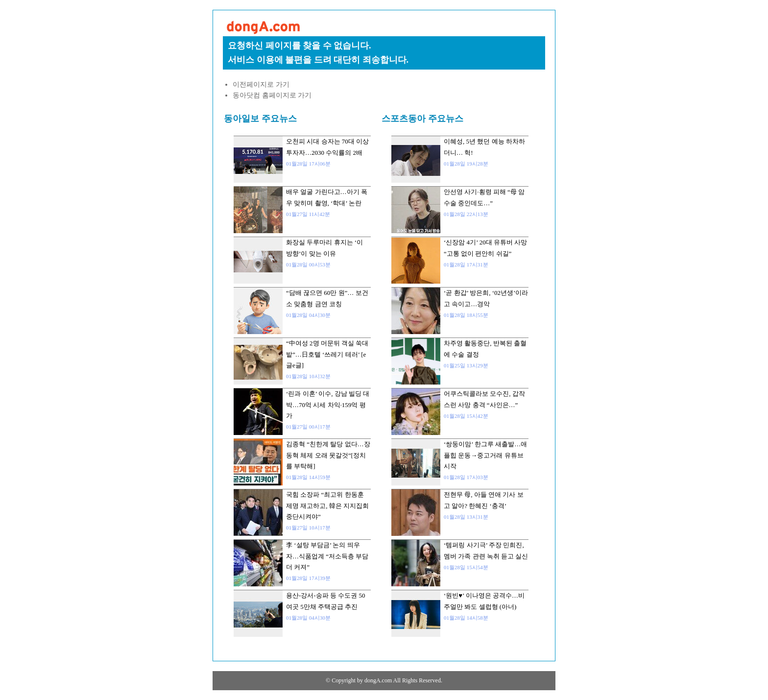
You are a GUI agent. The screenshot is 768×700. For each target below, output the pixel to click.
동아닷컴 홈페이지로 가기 (272, 95)
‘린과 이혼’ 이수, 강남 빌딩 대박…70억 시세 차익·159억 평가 (328, 405)
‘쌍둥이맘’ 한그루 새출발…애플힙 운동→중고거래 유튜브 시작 (485, 455)
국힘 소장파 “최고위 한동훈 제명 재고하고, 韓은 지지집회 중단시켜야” (327, 506)
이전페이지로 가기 (261, 84)
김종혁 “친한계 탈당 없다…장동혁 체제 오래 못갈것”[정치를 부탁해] (328, 455)
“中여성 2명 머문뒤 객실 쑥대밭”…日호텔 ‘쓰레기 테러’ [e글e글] (327, 354)
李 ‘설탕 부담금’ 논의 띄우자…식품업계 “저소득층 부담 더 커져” (327, 556)
